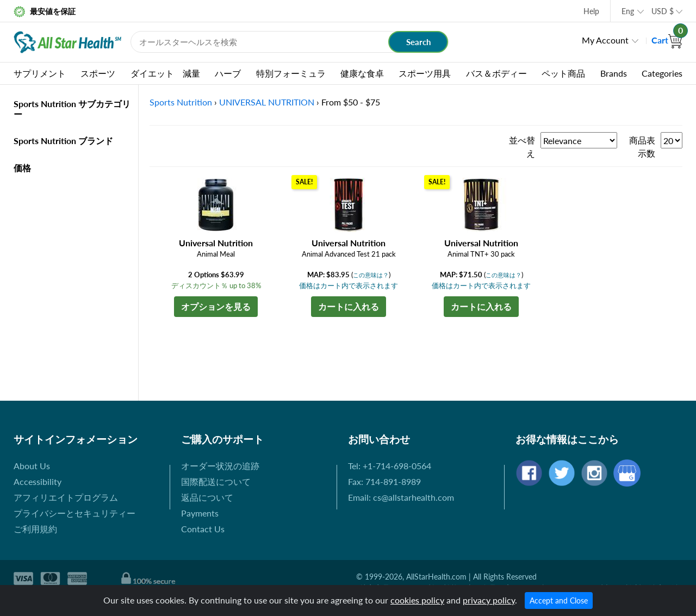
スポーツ (98, 73)
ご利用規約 (35, 529)
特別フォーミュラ (291, 73)
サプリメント (40, 73)
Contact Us (203, 529)
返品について (207, 497)
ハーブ (228, 73)
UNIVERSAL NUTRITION (267, 102)
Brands (614, 73)
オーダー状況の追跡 (220, 466)
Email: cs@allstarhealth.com (401, 497)
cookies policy (417, 600)
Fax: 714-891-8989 (384, 481)
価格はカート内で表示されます (349, 285)
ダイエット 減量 (165, 73)
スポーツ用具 (425, 73)
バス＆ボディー (496, 73)
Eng (628, 11)
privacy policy (489, 600)
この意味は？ (371, 275)
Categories (662, 73)
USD (663, 11)
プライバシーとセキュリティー (74, 513)
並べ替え (522, 147)
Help (591, 11)
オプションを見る (216, 306)
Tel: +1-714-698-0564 (390, 466)
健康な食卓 (362, 73)
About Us (32, 466)
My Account (605, 40)
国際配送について (216, 481)
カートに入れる (349, 306)
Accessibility (38, 481)
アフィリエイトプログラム (66, 497)
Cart (667, 40)
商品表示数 (642, 147)
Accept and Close (559, 601)
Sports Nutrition (181, 102)
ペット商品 (563, 73)
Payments (200, 513)
